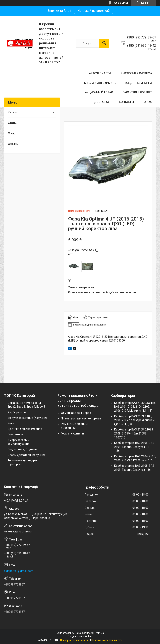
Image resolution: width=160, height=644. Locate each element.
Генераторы (15, 434)
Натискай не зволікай (93, 11)
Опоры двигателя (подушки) (26, 455)
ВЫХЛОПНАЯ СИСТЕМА (136, 73)
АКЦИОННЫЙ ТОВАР (99, 92)
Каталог (13, 112)
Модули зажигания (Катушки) (27, 418)
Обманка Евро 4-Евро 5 (76, 413)
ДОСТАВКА (102, 102)
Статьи (13, 123)
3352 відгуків (121, 3)
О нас (12, 133)
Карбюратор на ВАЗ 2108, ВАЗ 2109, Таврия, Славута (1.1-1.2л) (134, 447)
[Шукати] (104, 43)
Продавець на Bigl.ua (80, 637)
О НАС (148, 102)
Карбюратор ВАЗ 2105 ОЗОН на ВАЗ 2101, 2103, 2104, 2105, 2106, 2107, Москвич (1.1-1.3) (135, 407)
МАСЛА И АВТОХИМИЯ (99, 83)
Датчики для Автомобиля (25, 429)
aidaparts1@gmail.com (19, 571)
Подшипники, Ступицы (22, 449)
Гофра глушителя (72, 433)
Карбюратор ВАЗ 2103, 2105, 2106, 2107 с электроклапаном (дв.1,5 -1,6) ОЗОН (134, 420)
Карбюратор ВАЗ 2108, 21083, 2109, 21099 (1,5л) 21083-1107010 (134, 433)
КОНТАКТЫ (126, 102)
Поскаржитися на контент (75, 640)
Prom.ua (99, 633)
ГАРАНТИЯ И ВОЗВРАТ (137, 92)
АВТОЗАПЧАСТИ (100, 73)
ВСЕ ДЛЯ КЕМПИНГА (138, 83)
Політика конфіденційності (107, 640)
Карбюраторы (17, 412)
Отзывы (13, 144)
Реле (11, 423)
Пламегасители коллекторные (81, 418)
